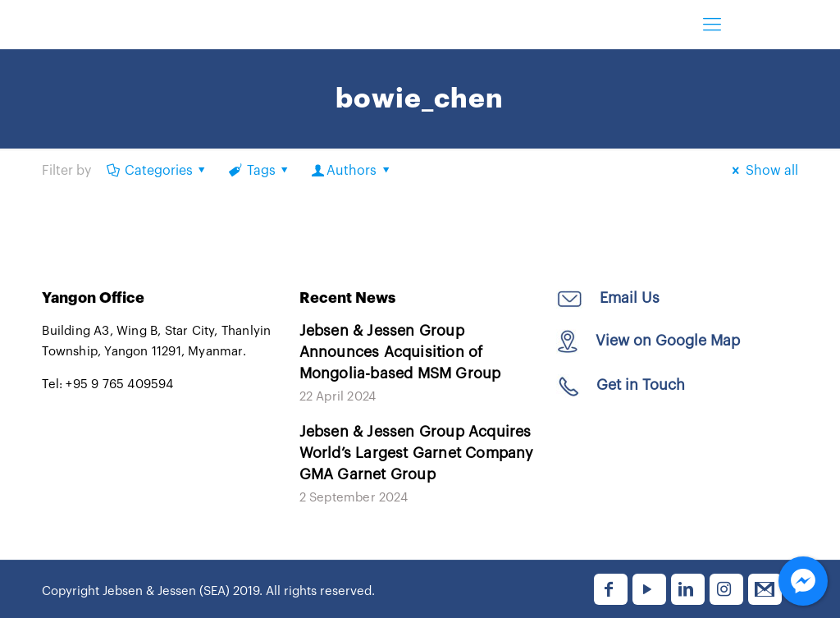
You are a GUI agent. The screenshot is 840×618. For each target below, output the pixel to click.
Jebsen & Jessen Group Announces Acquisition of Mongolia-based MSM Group (400, 352)
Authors (352, 171)
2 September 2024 (354, 498)
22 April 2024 (338, 397)
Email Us (628, 298)
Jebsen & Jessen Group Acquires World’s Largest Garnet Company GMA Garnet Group (417, 453)
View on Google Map (668, 341)
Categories (157, 171)
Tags (260, 171)
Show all (762, 171)
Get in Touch (641, 385)
